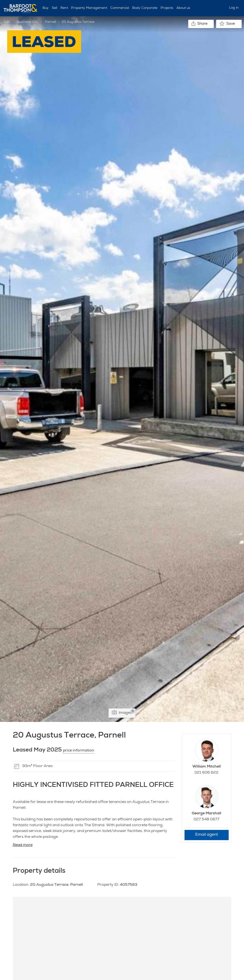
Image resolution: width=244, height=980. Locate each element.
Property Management (89, 8)
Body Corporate (145, 8)
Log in (234, 8)
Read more (23, 845)
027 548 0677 (206, 820)
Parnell (50, 22)
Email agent (207, 835)
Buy (46, 8)
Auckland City (27, 22)
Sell (54, 8)
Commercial (120, 8)
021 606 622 (206, 773)
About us (183, 8)
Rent (64, 8)
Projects (167, 8)
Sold (7, 22)
